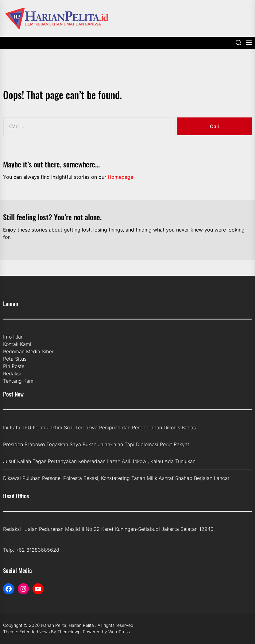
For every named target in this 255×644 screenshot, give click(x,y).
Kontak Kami (17, 344)
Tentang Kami (19, 381)
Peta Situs (15, 359)
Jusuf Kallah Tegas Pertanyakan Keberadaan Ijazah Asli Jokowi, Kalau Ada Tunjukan (99, 461)
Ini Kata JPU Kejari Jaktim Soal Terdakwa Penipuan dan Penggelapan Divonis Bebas (99, 427)
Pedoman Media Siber (28, 351)
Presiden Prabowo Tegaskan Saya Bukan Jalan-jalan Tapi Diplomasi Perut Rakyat (96, 444)
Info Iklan (13, 337)
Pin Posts (14, 366)
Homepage (120, 177)
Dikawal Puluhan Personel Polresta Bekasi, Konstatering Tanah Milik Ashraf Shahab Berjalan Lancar (116, 478)
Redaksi (12, 374)
